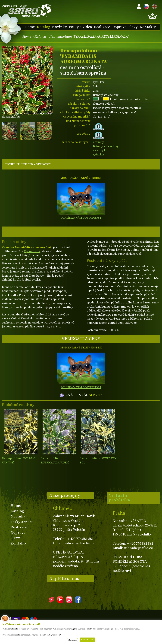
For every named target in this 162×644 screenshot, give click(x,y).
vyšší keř (99, 154)
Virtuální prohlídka (120, 498)
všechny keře (102, 150)
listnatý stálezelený (106, 146)
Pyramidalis (32, 251)
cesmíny (98, 142)
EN (154, 6)
